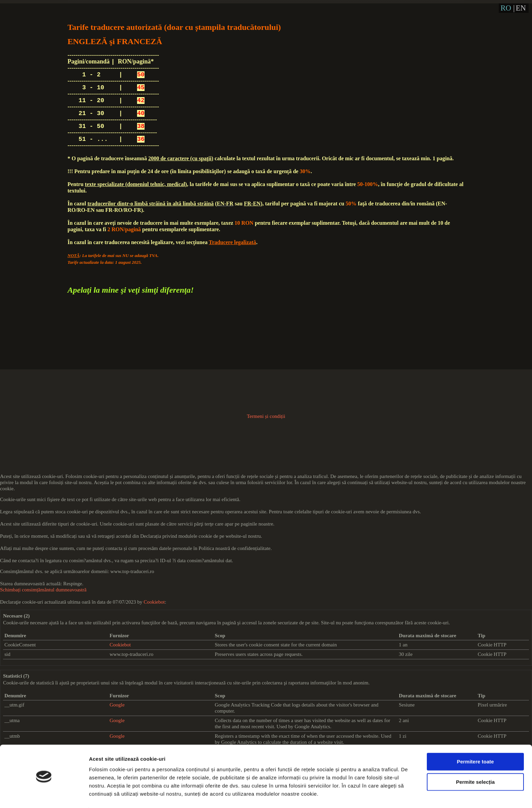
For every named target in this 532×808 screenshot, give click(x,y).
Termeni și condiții (266, 416)
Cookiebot (154, 602)
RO (506, 8)
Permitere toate (475, 740)
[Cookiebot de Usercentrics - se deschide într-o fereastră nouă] (44, 795)
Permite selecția (475, 761)
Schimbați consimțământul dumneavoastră (43, 590)
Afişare (339, 795)
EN (521, 8)
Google (117, 705)
